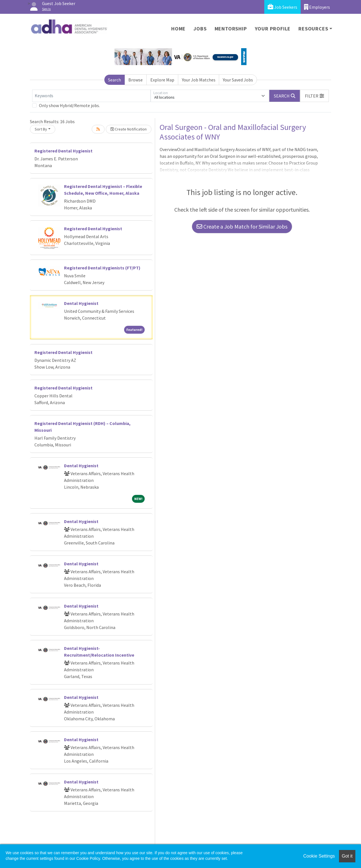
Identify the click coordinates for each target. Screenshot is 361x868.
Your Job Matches (199, 80)
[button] (314, 96)
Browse (136, 80)
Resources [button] (313, 29)
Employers (317, 7)
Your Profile (273, 29)
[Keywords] (91, 96)
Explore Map (162, 80)
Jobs (200, 29)
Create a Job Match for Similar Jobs (242, 226)
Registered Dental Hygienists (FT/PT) (102, 268)
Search (115, 80)
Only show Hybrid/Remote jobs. (69, 105)
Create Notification (129, 129)
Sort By (41, 129)
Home (178, 29)
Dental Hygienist (81, 303)
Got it (347, 856)
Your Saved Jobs (238, 80)
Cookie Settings (319, 856)
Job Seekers (282, 7)
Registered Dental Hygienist (63, 151)
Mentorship (231, 29)
